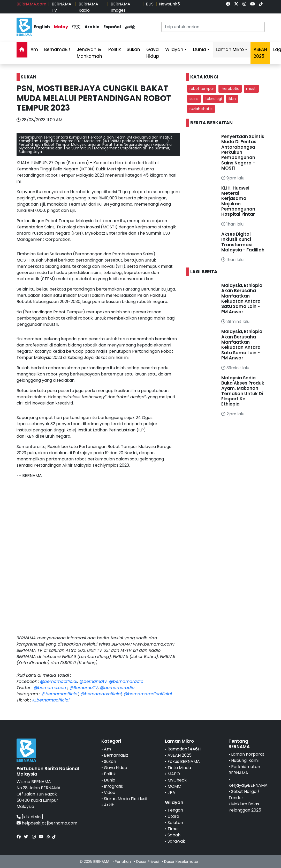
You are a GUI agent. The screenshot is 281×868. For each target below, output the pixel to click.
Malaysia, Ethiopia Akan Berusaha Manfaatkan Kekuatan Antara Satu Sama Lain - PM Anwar (242, 299)
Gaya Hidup (153, 53)
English (42, 27)
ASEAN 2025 (180, 755)
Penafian (123, 862)
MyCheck (177, 780)
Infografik (114, 786)
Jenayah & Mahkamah (89, 53)
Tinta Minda (179, 768)
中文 (76, 27)
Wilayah (174, 49)
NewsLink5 (169, 4)
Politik (115, 49)
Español (112, 27)
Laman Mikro (230, 49)
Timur (173, 829)
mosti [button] (251, 89)
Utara (173, 816)
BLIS (150, 4)
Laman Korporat (248, 754)
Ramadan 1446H (184, 749)
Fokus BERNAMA (184, 761)
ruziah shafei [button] (201, 109)
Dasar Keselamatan (182, 862)
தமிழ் (130, 27)
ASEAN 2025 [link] (260, 53)
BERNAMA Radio (88, 7)
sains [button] (194, 99)
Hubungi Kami (245, 760)
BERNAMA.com (31, 4)
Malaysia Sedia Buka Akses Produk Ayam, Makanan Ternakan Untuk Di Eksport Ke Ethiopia (243, 391)
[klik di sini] (32, 817)
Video (110, 793)
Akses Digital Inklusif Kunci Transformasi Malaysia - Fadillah (243, 242)
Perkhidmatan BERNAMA (244, 770)
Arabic (92, 27)
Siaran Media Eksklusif (126, 799)
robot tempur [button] (202, 89)
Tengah (175, 810)
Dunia (200, 49)
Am (34, 49)
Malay (61, 27)
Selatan (175, 823)
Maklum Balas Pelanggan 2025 (245, 807)
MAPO (174, 774)
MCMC (174, 786)
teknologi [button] (214, 99)
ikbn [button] (232, 99)
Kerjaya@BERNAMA (248, 785)
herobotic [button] (230, 89)
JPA (171, 793)
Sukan (133, 49)
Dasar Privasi (147, 862)
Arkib (109, 805)
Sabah (174, 835)
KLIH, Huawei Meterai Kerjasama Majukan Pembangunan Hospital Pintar (238, 201)
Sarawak (176, 841)
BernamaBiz (57, 49)
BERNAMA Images (120, 7)
